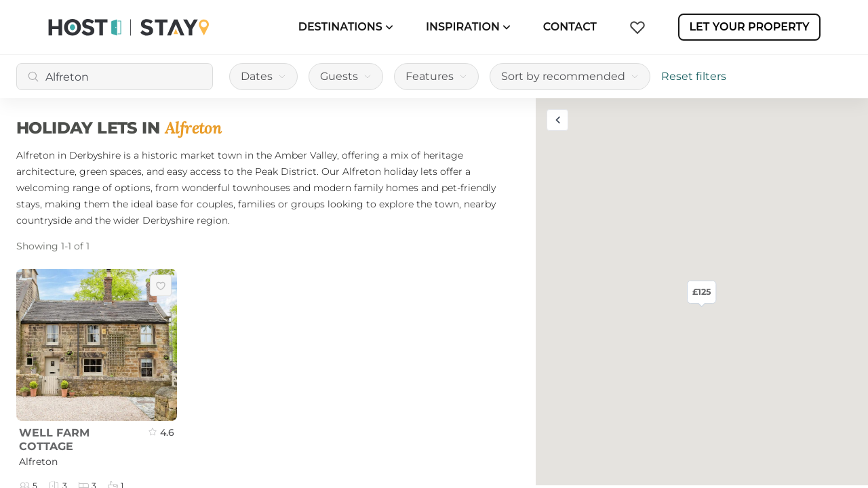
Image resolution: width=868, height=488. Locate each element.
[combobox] (115, 77)
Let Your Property (749, 27)
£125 (702, 291)
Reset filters (694, 76)
